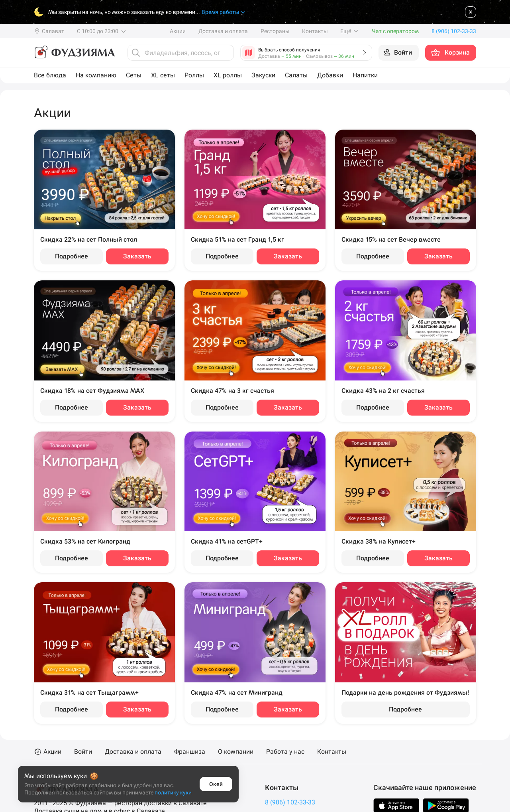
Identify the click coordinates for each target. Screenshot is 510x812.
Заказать (137, 256)
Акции (178, 31)
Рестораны (275, 31)
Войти (83, 752)
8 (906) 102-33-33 (290, 802)
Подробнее (72, 256)
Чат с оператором (395, 31)
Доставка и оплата (223, 31)
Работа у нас (285, 752)
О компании (236, 752)
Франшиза (190, 752)
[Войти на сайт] (399, 53)
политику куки (173, 792)
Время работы (224, 12)
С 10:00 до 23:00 (102, 31)
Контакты (315, 31)
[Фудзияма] (74, 53)
